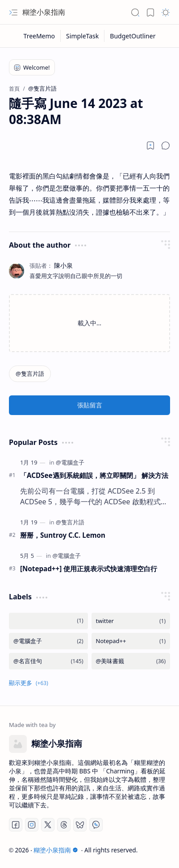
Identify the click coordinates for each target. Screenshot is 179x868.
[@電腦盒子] (70, 462)
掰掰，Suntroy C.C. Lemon (63, 535)
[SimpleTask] (83, 36)
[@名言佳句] (48, 661)
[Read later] (150, 145)
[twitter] (131, 621)
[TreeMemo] (40, 36)
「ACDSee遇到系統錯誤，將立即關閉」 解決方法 (94, 475)
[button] (13, 12)
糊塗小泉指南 (44, 12)
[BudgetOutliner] (133, 36)
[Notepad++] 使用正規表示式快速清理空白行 (89, 569)
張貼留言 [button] (90, 405)
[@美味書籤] (131, 661)
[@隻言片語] (30, 374)
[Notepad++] (131, 641)
